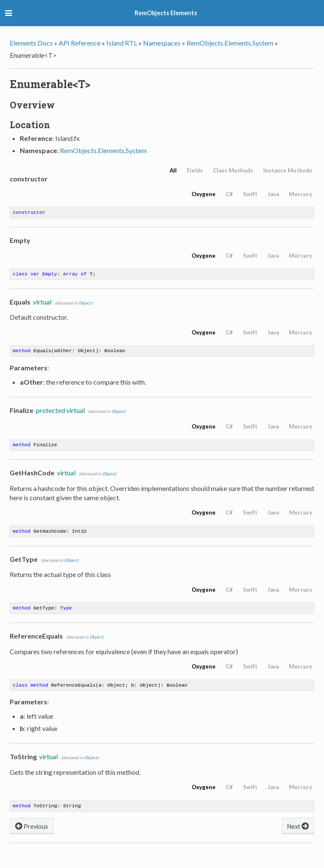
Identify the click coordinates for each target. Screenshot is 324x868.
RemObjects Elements (166, 13)
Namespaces (162, 43)
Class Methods (233, 170)
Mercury (301, 194)
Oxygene (204, 194)
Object (85, 305)
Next (298, 832)
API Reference (80, 43)
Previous (32, 832)
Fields (195, 170)
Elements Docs (31, 43)
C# (229, 194)
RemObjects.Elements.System (230, 43)
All (173, 170)
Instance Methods (288, 170)
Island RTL (122, 43)
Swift (250, 194)
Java (273, 194)
